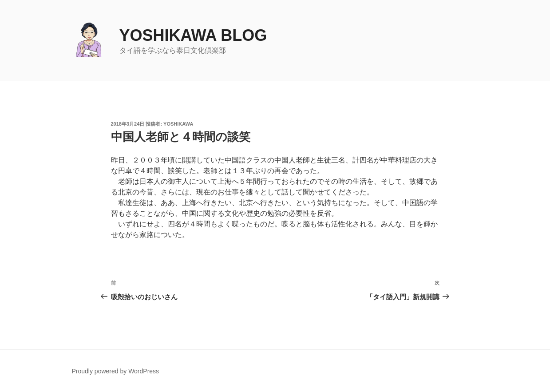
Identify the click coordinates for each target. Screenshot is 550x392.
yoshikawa (178, 124)
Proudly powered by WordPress (116, 371)
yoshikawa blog (193, 35)
